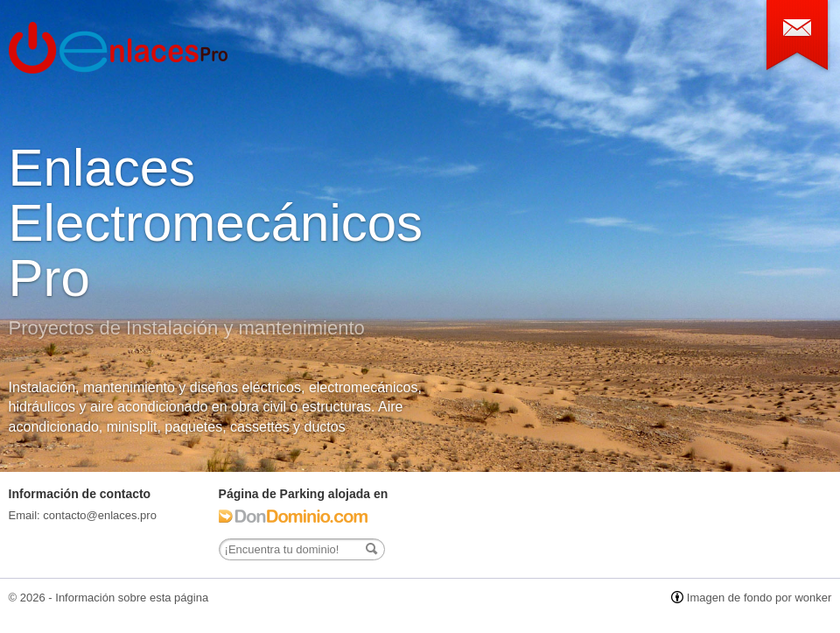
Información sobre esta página (132, 598)
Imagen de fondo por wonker (759, 598)
